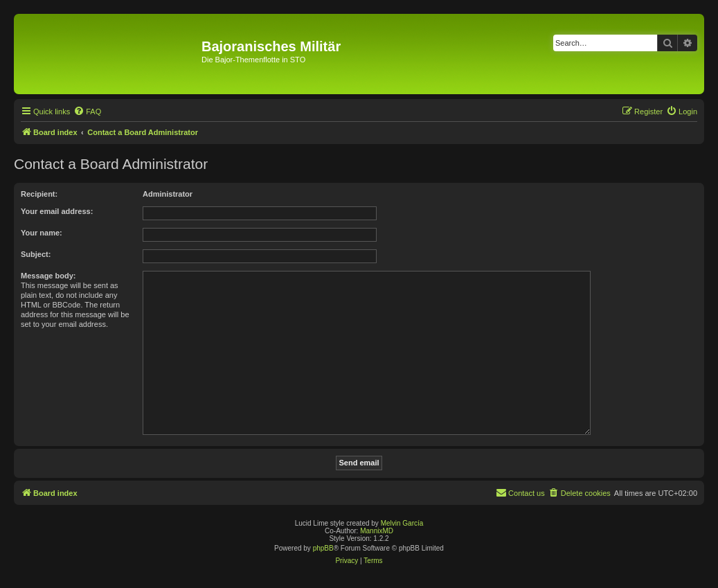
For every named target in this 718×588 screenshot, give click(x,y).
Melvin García (402, 523)
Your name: (42, 233)
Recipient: (39, 194)
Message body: (48, 276)
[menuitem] (87, 112)
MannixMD (377, 531)
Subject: (36, 254)
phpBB (323, 548)
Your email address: (57, 211)
